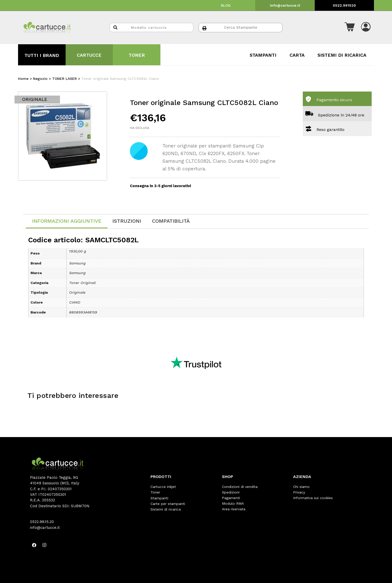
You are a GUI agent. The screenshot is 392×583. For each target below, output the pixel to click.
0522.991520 (344, 5)
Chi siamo (301, 487)
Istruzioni (127, 221)
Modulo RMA (233, 503)
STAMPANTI (263, 55)
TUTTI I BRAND (42, 55)
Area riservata (234, 509)
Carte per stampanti (168, 503)
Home (23, 79)
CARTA (297, 55)
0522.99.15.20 (42, 522)
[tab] (67, 221)
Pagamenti (231, 498)
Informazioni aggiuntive (67, 221)
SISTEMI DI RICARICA (342, 55)
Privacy (299, 492)
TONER (137, 55)
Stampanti (159, 498)
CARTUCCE (89, 55)
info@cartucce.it (285, 5)
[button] (350, 27)
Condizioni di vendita (240, 487)
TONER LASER (64, 79)
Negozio (40, 79)
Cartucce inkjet (163, 487)
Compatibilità (171, 221)
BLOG (226, 5)
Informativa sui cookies (313, 498)
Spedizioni (231, 492)
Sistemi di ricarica (166, 509)
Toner (155, 492)
